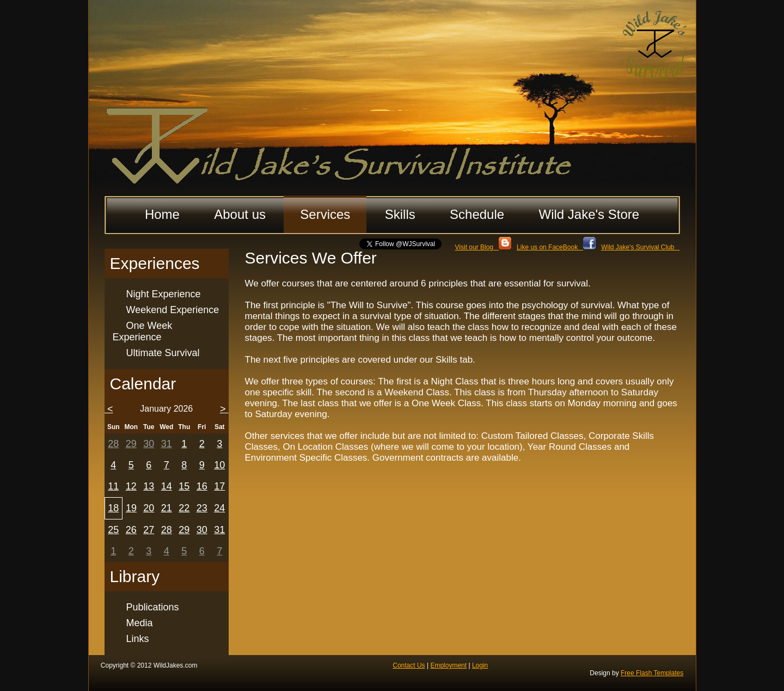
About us (240, 214)
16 (202, 486)
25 (113, 530)
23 (202, 508)
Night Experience (164, 294)
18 (113, 508)
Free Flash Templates (652, 673)
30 (149, 444)
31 (167, 444)
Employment (448, 665)
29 (131, 444)
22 (184, 508)
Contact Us (409, 665)
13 (149, 486)
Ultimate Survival (163, 353)
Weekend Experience (173, 310)
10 (219, 465)
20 (149, 508)
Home (162, 214)
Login (480, 665)
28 (113, 444)
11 (113, 486)
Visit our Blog (483, 247)
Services (325, 214)
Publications (153, 607)
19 (131, 508)
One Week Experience (143, 331)
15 (184, 486)
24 (219, 508)
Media (140, 623)
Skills (400, 214)
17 (219, 486)
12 (131, 486)
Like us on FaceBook (556, 247)
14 (167, 486)
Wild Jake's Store (589, 214)
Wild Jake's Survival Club (640, 247)
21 (167, 508)
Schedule (477, 214)
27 (149, 530)
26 (131, 530)
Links (138, 639)
